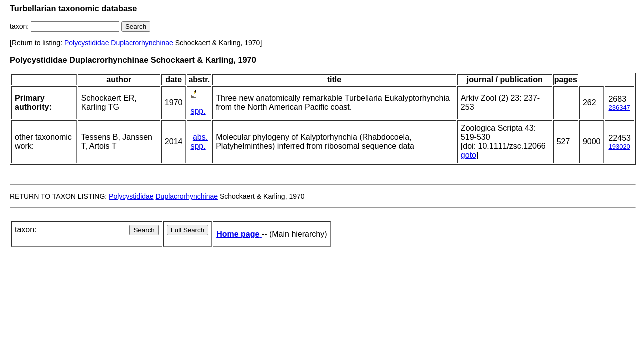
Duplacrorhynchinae (142, 43)
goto (469, 155)
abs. (200, 137)
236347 (619, 108)
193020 (619, 147)
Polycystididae (87, 43)
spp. (198, 111)
